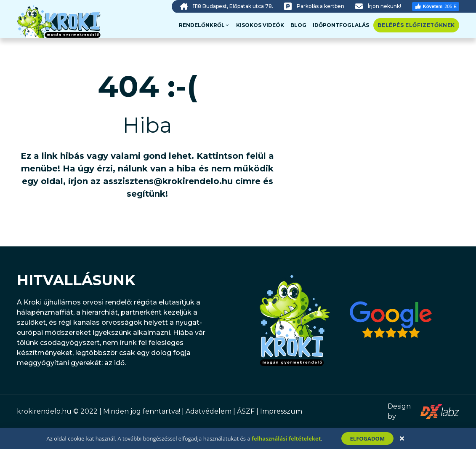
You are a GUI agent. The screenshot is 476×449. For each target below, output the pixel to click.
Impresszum (281, 411)
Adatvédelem (209, 411)
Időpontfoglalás (341, 25)
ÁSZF (246, 411)
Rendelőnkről (204, 25)
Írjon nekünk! (384, 6)
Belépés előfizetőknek (416, 25)
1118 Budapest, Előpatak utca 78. (233, 6)
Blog (298, 25)
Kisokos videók (260, 25)
